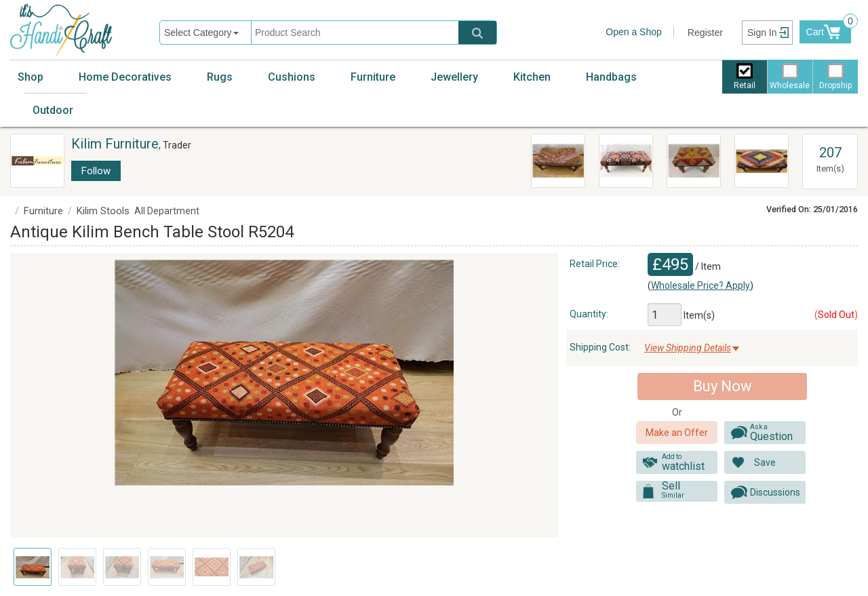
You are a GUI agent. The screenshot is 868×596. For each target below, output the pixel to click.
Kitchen (532, 77)
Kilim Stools (103, 211)
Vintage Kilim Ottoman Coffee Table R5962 (558, 161)
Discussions (775, 492)
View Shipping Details (688, 348)
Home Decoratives (125, 77)
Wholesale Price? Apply (701, 285)
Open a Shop (634, 32)
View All (830, 140)
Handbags (611, 77)
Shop (31, 77)
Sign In (762, 33)
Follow (96, 171)
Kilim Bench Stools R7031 (759, 153)
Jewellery (454, 77)
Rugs (220, 77)
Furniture (373, 77)
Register (705, 33)
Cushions (292, 77)
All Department (167, 211)
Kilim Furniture (115, 144)
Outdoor (53, 110)
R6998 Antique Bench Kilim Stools (624, 160)
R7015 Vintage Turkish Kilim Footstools (693, 160)
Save (765, 462)
